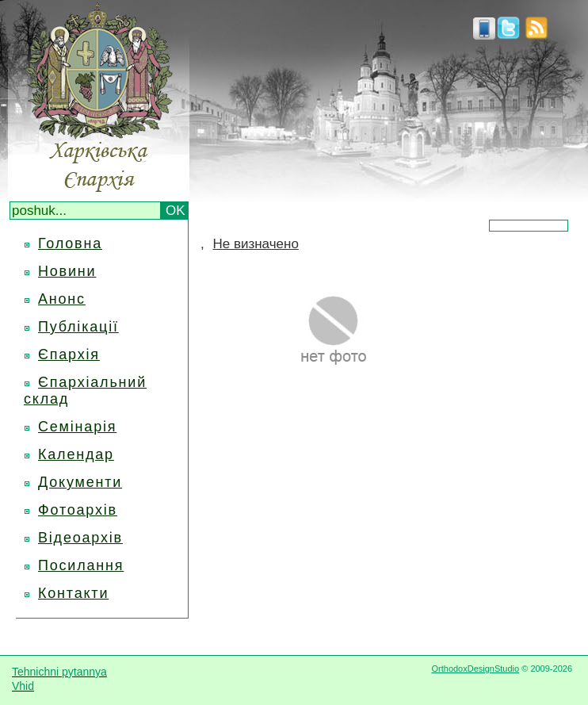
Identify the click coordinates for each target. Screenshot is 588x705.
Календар (76, 454)
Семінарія (77, 427)
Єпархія (69, 354)
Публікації (78, 327)
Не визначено (255, 244)
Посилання (81, 565)
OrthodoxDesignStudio (475, 669)
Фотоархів (78, 510)
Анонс (62, 299)
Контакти (73, 593)
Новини (67, 271)
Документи (80, 482)
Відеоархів (80, 538)
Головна (70, 243)
